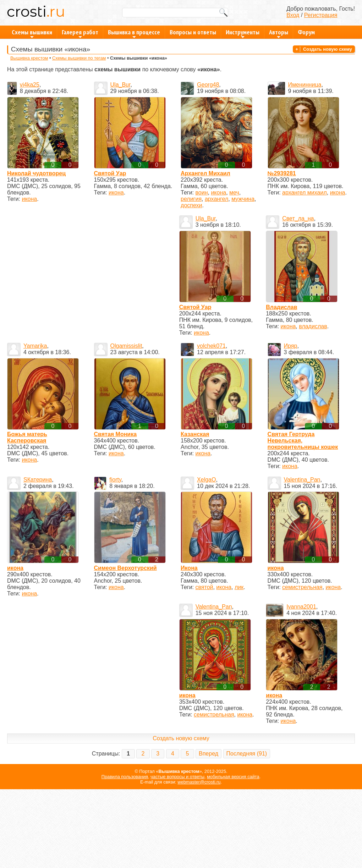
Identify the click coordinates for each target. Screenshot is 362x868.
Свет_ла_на (298, 218)
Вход (293, 15)
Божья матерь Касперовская (27, 437)
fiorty (115, 480)
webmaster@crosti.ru (199, 782)
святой (204, 587)
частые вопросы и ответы (177, 777)
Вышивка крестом (29, 58)
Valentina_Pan (302, 480)
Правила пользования (125, 777)
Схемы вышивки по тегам (79, 58)
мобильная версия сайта (233, 777)
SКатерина (38, 480)
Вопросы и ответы (193, 32)
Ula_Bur (120, 85)
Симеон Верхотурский (125, 568)
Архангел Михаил (205, 173)
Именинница (305, 85)
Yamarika (35, 346)
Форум (306, 32)
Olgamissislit (126, 346)
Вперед (209, 754)
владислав (313, 326)
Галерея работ (80, 33)
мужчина (243, 199)
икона (29, 199)
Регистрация (321, 15)
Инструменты (243, 33)
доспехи (191, 205)
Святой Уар (110, 173)
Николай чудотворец (36, 173)
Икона (189, 568)
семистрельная (302, 587)
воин (202, 193)
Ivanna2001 (301, 607)
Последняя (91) (247, 754)
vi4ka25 (30, 85)
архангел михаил (305, 193)
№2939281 (282, 173)
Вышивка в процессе (134, 33)
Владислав (281, 307)
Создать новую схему (328, 49)
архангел (216, 199)
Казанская (195, 434)
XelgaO (206, 480)
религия (191, 199)
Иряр (291, 346)
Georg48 (208, 85)
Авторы (279, 33)
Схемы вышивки (32, 33)
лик (239, 587)
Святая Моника (116, 434)
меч (234, 193)
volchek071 (211, 346)
